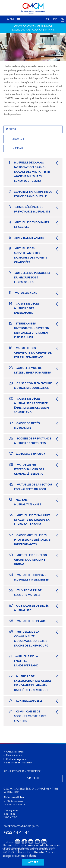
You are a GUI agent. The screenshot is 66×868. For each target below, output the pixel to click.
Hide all (18, 148)
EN (62, 19)
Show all (18, 139)
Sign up (34, 778)
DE (55, 19)
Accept (33, 862)
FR (48, 19)
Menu (14, 19)
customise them (25, 856)
